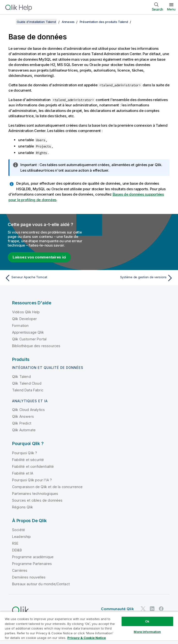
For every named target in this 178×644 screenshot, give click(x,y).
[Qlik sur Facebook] (161, 609)
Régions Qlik (23, 507)
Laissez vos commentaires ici (39, 257)
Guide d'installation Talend (36, 22)
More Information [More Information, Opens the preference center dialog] (147, 632)
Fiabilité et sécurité (28, 460)
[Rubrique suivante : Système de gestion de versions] (133, 278)
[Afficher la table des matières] (10, 22)
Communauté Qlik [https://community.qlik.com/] (117, 609)
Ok (147, 621)
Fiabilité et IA (23, 473)
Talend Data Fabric (28, 390)
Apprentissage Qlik (28, 332)
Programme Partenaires (32, 564)
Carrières (20, 570)
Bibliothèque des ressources (36, 346)
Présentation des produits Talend (104, 22)
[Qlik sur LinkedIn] (152, 609)
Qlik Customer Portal (29, 339)
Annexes (68, 22)
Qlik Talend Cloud (27, 383)
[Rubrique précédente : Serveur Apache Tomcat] (45, 278)
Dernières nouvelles (29, 577)
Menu (171, 9)
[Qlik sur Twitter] (143, 609)
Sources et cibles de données (37, 500)
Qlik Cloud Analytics (28, 410)
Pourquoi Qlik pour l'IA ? (32, 480)
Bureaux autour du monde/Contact (41, 584)
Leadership (22, 537)
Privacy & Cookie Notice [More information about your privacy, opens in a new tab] (87, 638)
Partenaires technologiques (35, 494)
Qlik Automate (24, 430)
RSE (15, 543)
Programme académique (33, 557)
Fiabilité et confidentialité (33, 466)
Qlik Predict (22, 423)
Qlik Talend (21, 377)
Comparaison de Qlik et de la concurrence (47, 487)
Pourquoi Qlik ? (25, 453)
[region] (89, 628)
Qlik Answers (23, 416)
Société (19, 530)
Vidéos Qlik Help (26, 312)
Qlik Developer (24, 319)
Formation (20, 326)
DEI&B (17, 550)
